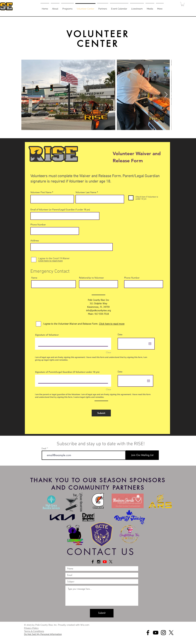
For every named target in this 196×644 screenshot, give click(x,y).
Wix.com (85, 625)
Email (44, 448)
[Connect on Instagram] (99, 562)
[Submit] (101, 413)
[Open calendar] (150, 344)
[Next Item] (166, 95)
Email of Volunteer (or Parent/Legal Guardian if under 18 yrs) (60, 210)
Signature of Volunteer (47, 335)
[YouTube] (156, 633)
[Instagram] (163, 633)
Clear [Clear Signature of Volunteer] (109, 352)
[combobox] (72, 247)
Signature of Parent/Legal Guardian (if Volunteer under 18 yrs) (67, 372)
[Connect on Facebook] (93, 562)
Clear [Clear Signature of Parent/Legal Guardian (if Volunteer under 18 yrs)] (109, 389)
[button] (67, 7)
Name (34, 278)
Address (35, 241)
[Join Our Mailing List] (142, 455)
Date (120, 334)
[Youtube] (105, 562)
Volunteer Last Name (86, 192)
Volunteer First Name (41, 192)
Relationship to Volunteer (91, 278)
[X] (111, 562)
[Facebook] (148, 633)
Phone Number (38, 225)
